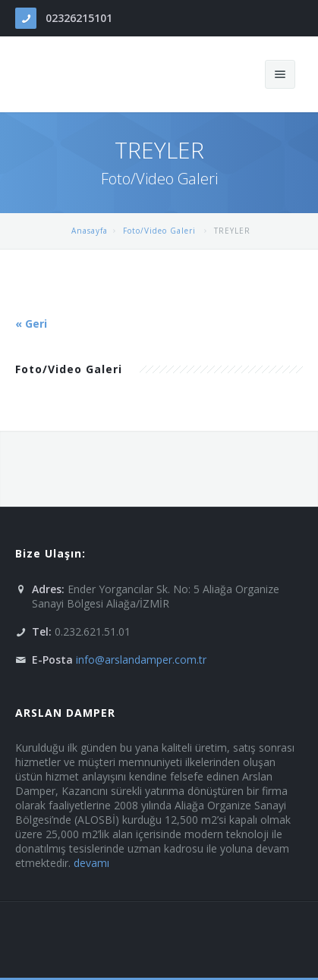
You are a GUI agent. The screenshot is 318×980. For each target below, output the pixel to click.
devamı (91, 863)
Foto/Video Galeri (161, 231)
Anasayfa (90, 231)
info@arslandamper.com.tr (141, 660)
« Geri (31, 324)
